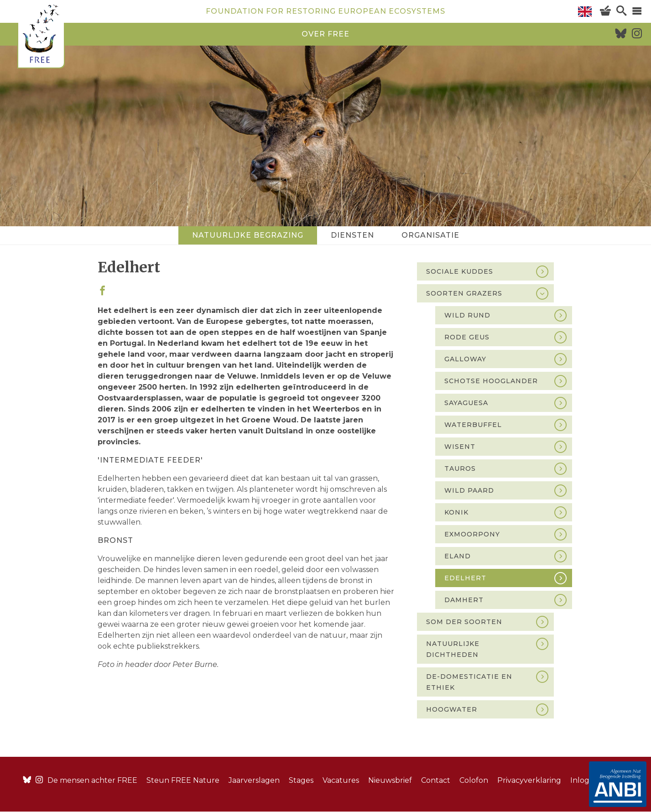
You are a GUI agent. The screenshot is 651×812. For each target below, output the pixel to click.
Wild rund (467, 315)
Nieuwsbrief (390, 780)
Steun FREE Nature (183, 780)
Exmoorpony (472, 534)
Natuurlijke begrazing (248, 235)
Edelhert (465, 578)
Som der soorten (464, 622)
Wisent (460, 447)
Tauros (460, 468)
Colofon (474, 780)
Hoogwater (452, 709)
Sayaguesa (466, 403)
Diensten (352, 235)
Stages (301, 780)
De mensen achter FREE (92, 780)
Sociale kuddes (460, 271)
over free (325, 34)
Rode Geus (467, 337)
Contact (436, 780)
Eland (458, 556)
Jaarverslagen (254, 780)
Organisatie (430, 235)
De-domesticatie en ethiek (469, 682)
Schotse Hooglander (491, 381)
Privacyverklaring (529, 780)
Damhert (464, 600)
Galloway (465, 359)
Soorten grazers (464, 293)
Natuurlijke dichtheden (453, 649)
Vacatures (341, 780)
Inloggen (587, 780)
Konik (456, 512)
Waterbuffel (473, 425)
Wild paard (469, 490)
